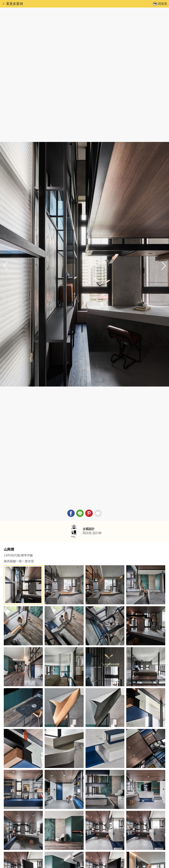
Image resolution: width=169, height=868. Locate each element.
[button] (163, 266)
